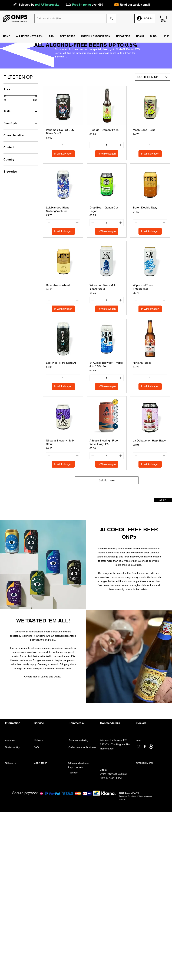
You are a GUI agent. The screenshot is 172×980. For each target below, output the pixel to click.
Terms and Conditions (128, 796)
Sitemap (123, 799)
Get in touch (41, 763)
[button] (123, 36)
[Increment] (77, 145)
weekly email (141, 5)
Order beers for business (82, 747)
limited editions (117, 581)
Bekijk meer (107, 480)
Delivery (38, 740)
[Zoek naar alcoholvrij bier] (68, 18)
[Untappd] (151, 747)
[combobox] (153, 77)
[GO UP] (163, 500)
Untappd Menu (144, 763)
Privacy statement (145, 796)
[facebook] (145, 747)
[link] (163, 18)
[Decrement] (49, 145)
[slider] (5, 96)
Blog (139, 741)
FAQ (37, 747)
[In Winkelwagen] (63, 154)
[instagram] (139, 747)
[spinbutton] (63, 145)
